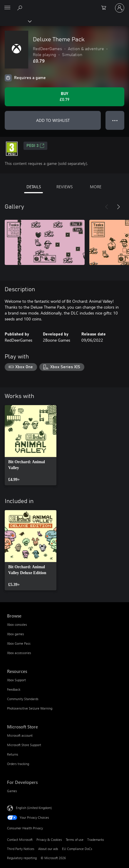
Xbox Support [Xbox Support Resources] (16, 680)
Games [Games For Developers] (12, 791)
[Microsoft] (64, 4)
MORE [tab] (96, 187)
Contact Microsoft (20, 840)
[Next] (118, 207)
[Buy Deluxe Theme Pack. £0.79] (64, 97)
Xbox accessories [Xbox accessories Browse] (19, 653)
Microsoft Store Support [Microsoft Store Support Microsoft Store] (24, 745)
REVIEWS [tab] (64, 187)
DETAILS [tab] (34, 187)
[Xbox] (15, 21)
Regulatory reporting (22, 858)
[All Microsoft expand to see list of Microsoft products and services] (7, 8)
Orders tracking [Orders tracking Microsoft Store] (18, 764)
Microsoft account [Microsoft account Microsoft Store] (20, 735)
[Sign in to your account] (120, 8)
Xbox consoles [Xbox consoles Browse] (17, 624)
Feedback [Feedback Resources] (14, 689)
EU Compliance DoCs (77, 849)
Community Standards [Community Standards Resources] (23, 699)
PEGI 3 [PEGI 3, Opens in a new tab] (35, 146)
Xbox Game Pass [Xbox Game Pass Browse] (19, 643)
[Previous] (107, 207)
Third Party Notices (21, 849)
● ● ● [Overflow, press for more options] (115, 120)
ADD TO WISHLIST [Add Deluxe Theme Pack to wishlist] (53, 120)
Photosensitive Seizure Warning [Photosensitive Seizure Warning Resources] (30, 708)
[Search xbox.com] (21, 8)
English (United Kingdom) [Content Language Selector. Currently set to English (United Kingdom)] (34, 807)
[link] (31, 445)
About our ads (48, 849)
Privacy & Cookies (49, 840)
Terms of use (75, 840)
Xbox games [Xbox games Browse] (16, 634)
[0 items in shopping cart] (105, 8)
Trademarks (96, 840)
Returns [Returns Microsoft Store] (13, 754)
